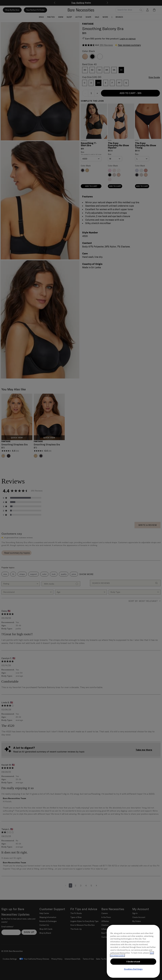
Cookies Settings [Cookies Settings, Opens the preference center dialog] (133, 969)
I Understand (133, 962)
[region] (133, 951)
